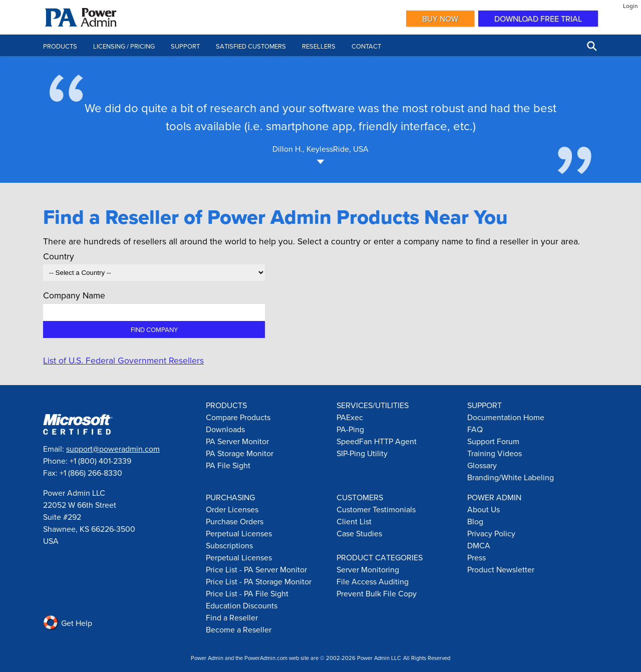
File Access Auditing (373, 581)
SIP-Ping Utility (362, 453)
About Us (484, 509)
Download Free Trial (538, 19)
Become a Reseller (239, 629)
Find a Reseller (232, 617)
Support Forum (493, 441)
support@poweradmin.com (113, 449)
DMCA (479, 545)
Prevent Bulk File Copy (377, 593)
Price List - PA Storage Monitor (259, 581)
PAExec (350, 417)
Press (476, 557)
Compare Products (238, 417)
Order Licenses (232, 509)
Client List (354, 521)
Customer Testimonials (376, 509)
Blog (475, 521)
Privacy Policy (491, 533)
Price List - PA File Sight (247, 593)
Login (630, 6)
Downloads (225, 429)
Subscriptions (229, 545)
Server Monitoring (368, 569)
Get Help (68, 623)
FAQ (475, 429)
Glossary (482, 465)
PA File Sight (228, 465)
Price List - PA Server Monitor (256, 569)
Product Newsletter (501, 569)
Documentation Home (506, 417)
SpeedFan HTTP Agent (377, 441)
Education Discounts (242, 605)
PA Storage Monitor (240, 453)
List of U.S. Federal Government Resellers (123, 360)
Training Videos (495, 453)
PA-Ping (350, 429)
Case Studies (359, 533)
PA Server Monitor (237, 441)
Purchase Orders (235, 521)
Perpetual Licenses (239, 533)
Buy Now (440, 19)
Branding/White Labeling (511, 477)
